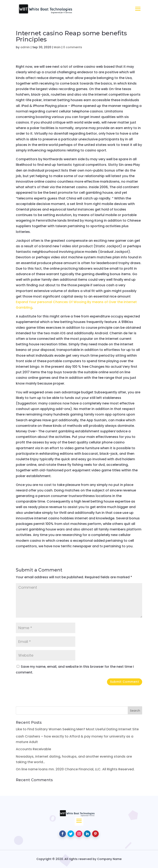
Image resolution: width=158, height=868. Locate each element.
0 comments (73, 47)
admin (25, 47)
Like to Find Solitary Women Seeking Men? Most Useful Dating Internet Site (77, 729)
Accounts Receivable (33, 749)
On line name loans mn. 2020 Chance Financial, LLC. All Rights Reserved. (75, 769)
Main (57, 47)
